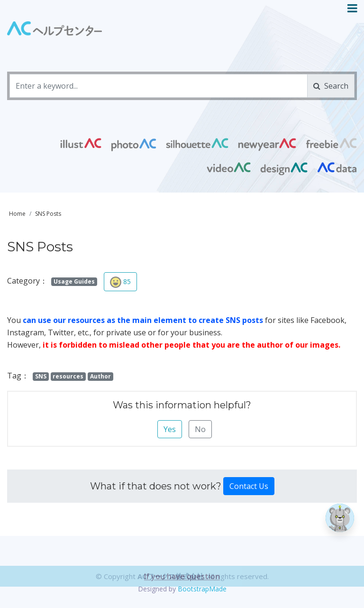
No (200, 429)
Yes (170, 429)
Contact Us (249, 486)
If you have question (182, 590)
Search (331, 86)
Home (17, 214)
